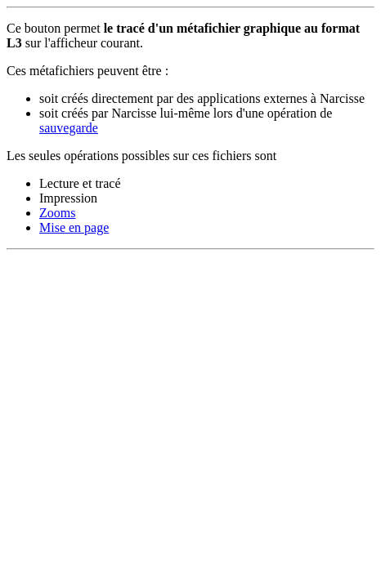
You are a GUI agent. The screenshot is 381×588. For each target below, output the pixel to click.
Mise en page (74, 227)
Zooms (57, 213)
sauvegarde (69, 128)
